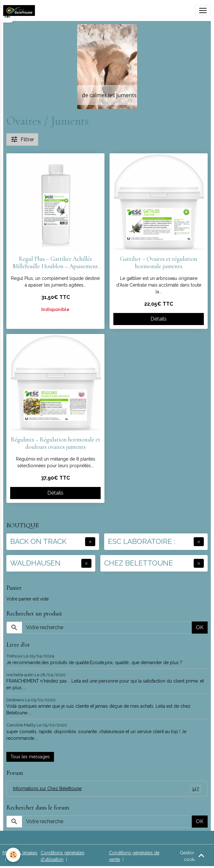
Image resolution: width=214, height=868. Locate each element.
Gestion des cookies (192, 856)
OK (200, 627)
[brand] (20, 10)
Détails (159, 319)
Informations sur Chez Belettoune (107, 789)
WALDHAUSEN (35, 563)
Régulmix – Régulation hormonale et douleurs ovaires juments (56, 443)
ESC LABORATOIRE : (142, 541)
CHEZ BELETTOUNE (139, 563)
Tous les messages (30, 757)
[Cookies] (13, 855)
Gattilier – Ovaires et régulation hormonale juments (159, 263)
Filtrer (22, 139)
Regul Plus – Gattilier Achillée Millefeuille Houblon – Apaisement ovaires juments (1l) (55, 263)
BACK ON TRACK (38, 541)
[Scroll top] (201, 855)
